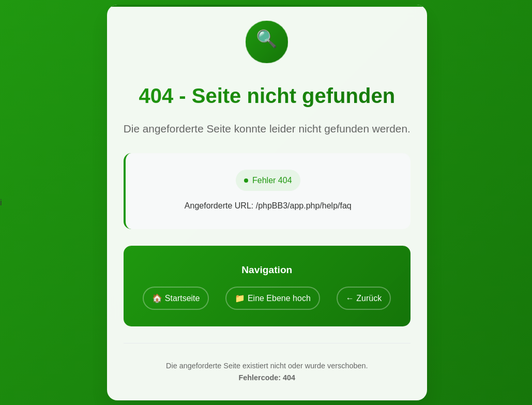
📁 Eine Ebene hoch (272, 298)
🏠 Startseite (176, 298)
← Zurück (364, 298)
